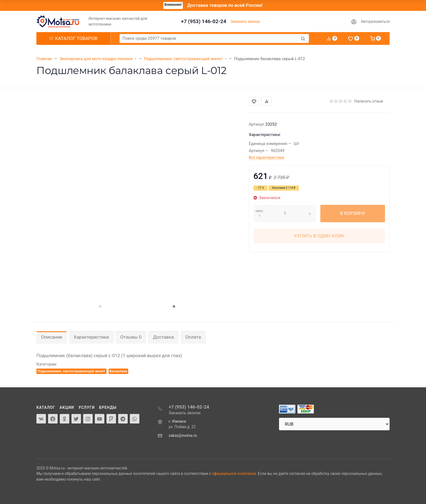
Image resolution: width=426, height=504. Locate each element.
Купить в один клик (319, 236)
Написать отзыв (369, 101)
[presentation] (101, 306)
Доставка (163, 337)
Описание (52, 337)
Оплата (193, 337)
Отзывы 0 (131, 337)
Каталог (46, 407)
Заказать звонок (245, 21)
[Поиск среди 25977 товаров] (210, 38)
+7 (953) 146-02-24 (204, 21)
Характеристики (91, 337)
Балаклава (118, 371)
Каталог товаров (73, 38)
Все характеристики (267, 157)
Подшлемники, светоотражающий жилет (71, 371)
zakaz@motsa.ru (183, 435)
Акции (67, 407)
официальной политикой (234, 474)
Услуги (87, 407)
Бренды (108, 407)
